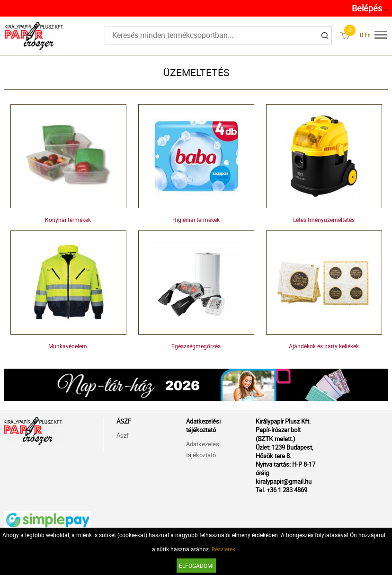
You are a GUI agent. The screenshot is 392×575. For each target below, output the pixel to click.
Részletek (223, 549)
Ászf (123, 435)
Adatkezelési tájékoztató (203, 449)
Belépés (367, 8)
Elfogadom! (196, 566)
